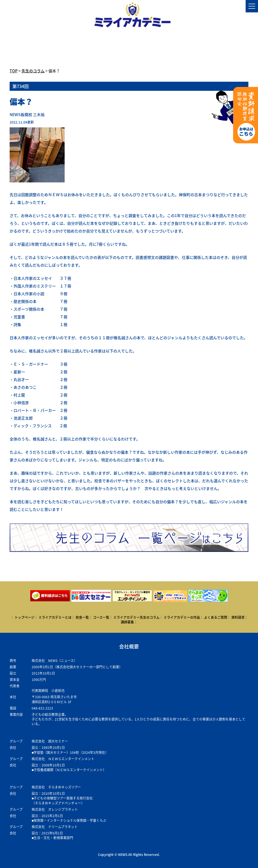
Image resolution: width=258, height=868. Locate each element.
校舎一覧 (82, 617)
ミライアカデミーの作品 (182, 617)
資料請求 (238, 617)
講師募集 (127, 622)
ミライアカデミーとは (55, 617)
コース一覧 (101, 617)
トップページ (24, 617)
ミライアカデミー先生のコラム (136, 617)
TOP (14, 71)
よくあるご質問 (216, 617)
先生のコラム (33, 71)
